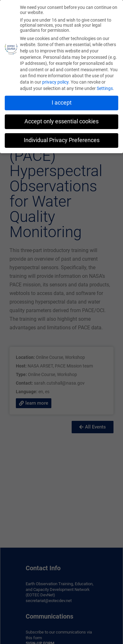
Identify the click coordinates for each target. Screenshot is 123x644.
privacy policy (55, 80)
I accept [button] (62, 101)
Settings (105, 87)
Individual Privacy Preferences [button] (62, 139)
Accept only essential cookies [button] (61, 120)
